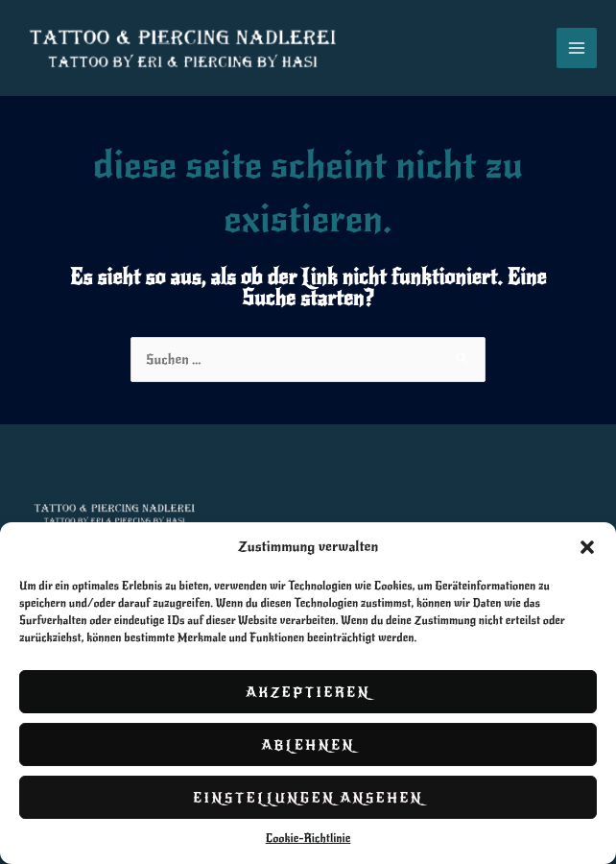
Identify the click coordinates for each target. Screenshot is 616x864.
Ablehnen (308, 745)
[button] (587, 547)
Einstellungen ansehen (308, 798)
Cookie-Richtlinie (308, 838)
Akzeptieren (308, 692)
